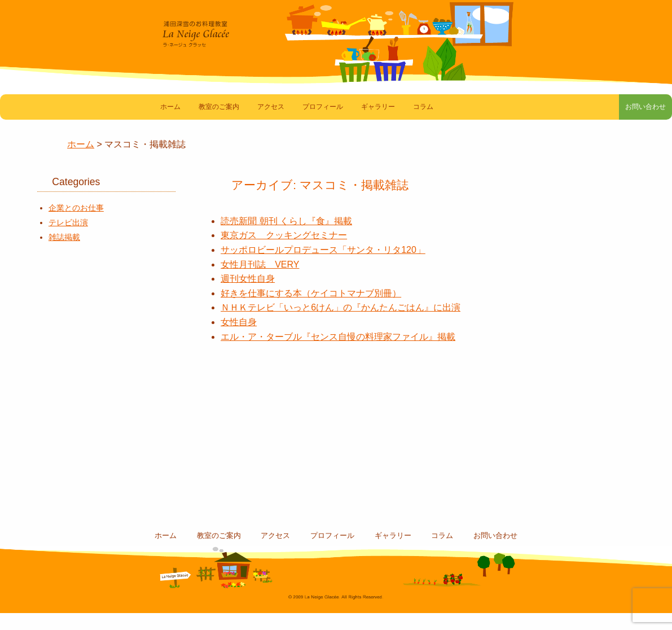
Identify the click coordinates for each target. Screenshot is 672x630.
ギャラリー (378, 124)
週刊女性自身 (248, 296)
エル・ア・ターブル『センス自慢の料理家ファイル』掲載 (338, 354)
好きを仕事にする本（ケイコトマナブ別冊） (311, 310)
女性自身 (239, 339)
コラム (423, 124)
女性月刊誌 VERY (260, 281)
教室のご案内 (219, 124)
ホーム (170, 124)
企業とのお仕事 (76, 225)
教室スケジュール (85, 400)
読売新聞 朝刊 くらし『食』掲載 (286, 238)
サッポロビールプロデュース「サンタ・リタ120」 (323, 267)
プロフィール (323, 124)
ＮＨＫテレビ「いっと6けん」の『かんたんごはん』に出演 (341, 324)
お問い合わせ (634, 124)
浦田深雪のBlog (85, 451)
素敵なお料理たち (85, 298)
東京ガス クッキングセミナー (284, 252)
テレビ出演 (68, 239)
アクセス (271, 124)
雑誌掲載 (64, 254)
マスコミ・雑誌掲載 (85, 349)
